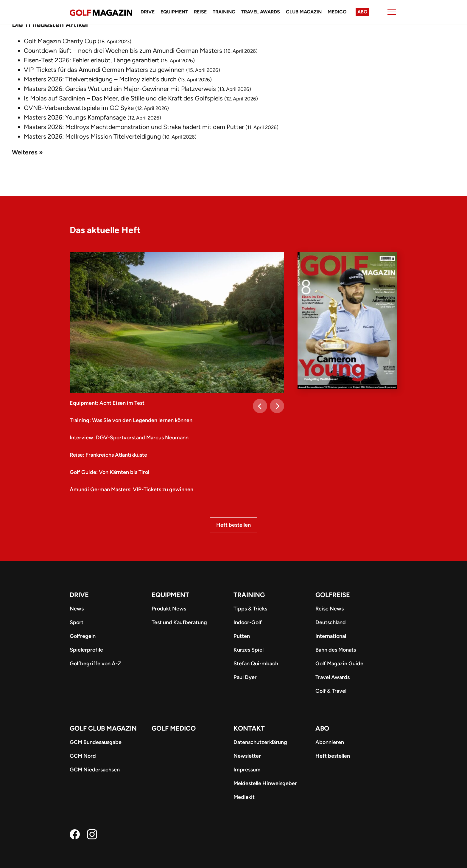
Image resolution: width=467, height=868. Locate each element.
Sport (77, 622)
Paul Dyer (245, 677)
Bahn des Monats (336, 650)
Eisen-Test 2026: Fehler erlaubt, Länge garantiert (92, 60)
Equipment (174, 12)
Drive (148, 12)
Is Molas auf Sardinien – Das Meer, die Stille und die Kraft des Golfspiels (123, 98)
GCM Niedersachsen (95, 770)
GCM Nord (83, 756)
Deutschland (331, 622)
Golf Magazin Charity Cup (60, 41)
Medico (337, 12)
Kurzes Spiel (249, 650)
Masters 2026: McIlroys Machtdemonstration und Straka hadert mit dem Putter (134, 127)
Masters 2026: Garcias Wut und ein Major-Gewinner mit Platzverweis (120, 89)
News (77, 609)
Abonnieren (330, 742)
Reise (200, 12)
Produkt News (169, 609)
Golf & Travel (331, 691)
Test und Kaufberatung (179, 622)
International (331, 636)
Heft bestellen (233, 525)
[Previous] (260, 406)
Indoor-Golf (248, 622)
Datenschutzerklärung (260, 742)
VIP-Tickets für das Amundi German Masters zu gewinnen (104, 70)
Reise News (330, 609)
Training (224, 12)
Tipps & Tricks (250, 609)
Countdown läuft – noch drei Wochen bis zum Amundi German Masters (123, 51)
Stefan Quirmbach (256, 664)
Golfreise (333, 595)
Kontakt (249, 728)
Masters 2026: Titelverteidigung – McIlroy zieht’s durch (100, 79)
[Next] (277, 406)
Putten (242, 636)
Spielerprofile (86, 650)
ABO (322, 728)
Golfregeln (83, 636)
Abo (362, 12)
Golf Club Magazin (103, 728)
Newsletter (247, 756)
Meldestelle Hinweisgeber (265, 783)
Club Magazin (304, 12)
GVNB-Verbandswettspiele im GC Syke (79, 108)
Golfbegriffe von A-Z (95, 664)
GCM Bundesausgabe (96, 742)
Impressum (247, 770)
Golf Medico (174, 728)
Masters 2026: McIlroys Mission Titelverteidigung (92, 136)
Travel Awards (261, 12)
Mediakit (244, 797)
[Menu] (392, 12)
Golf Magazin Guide (339, 664)
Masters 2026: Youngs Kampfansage (75, 117)
